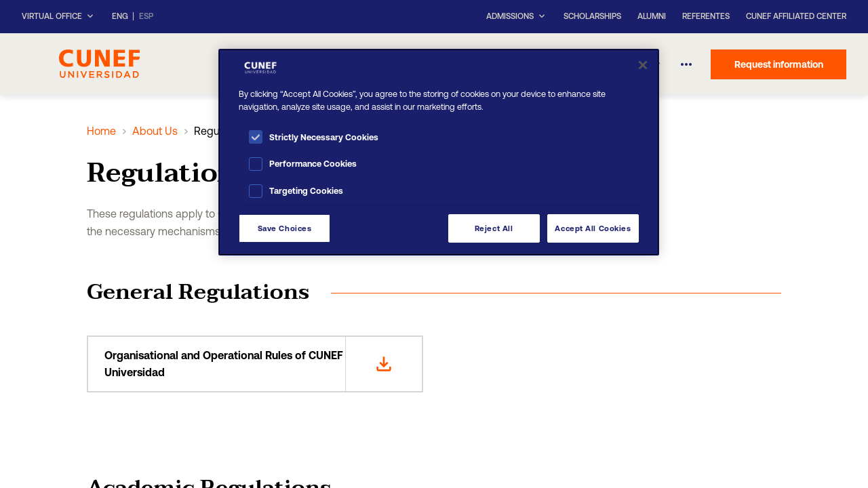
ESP (146, 17)
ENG (120, 17)
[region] (439, 152)
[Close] (643, 65)
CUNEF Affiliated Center (796, 16)
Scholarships (592, 16)
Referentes (706, 16)
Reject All (494, 228)
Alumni (652, 16)
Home (101, 131)
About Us (155, 131)
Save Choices (285, 228)
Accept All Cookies (593, 228)
